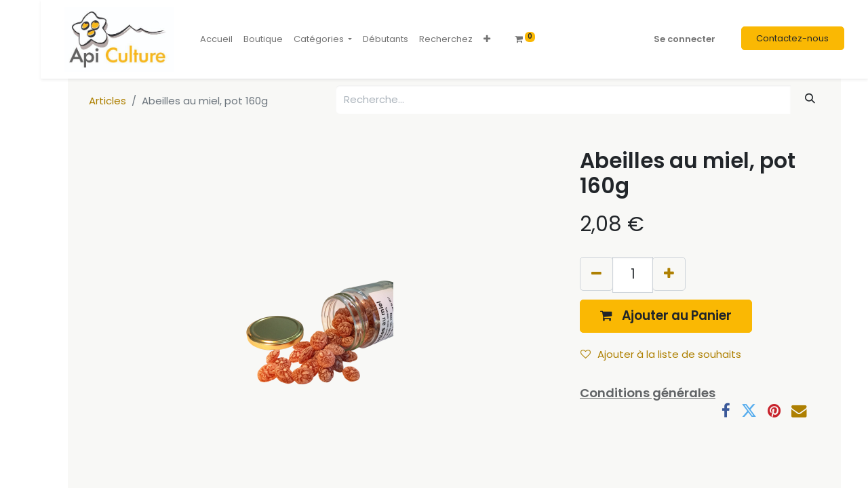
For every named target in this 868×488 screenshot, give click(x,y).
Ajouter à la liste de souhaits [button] (661, 354)
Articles (107, 101)
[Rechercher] (810, 99)
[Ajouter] (669, 273)
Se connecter (685, 39)
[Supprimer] (596, 273)
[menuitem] (216, 39)
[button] (487, 39)
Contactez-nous (792, 38)
